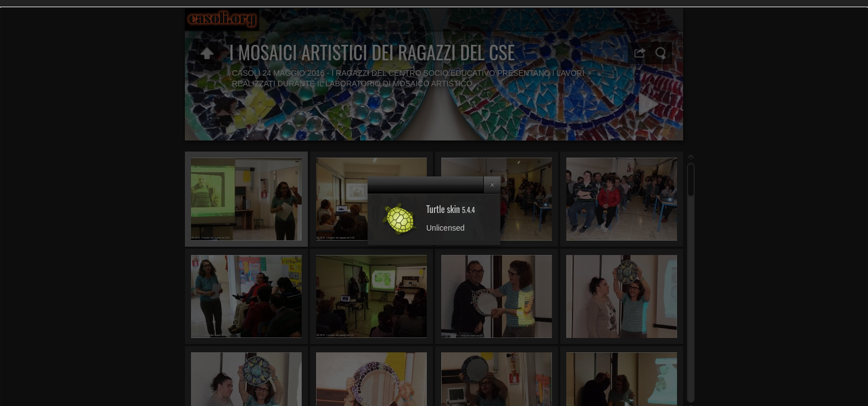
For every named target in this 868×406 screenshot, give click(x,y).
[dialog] (434, 203)
